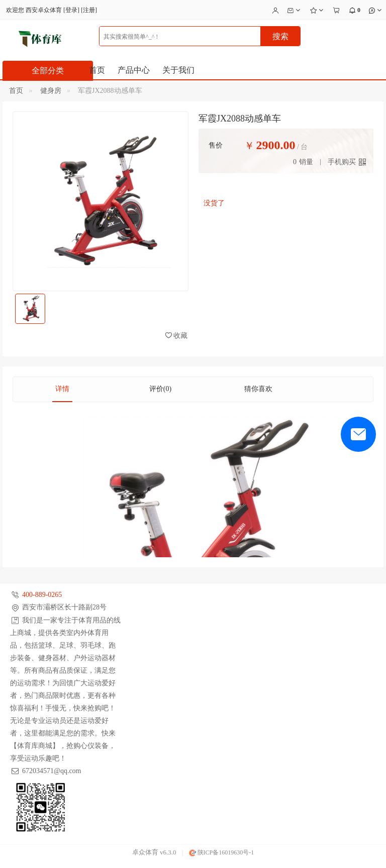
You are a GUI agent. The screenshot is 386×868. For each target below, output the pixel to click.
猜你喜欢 (258, 389)
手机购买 (342, 162)
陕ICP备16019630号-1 (222, 852)
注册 (89, 10)
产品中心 (134, 70)
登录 (71, 10)
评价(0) (160, 389)
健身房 (51, 91)
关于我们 (178, 70)
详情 (62, 389)
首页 (97, 70)
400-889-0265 (42, 595)
